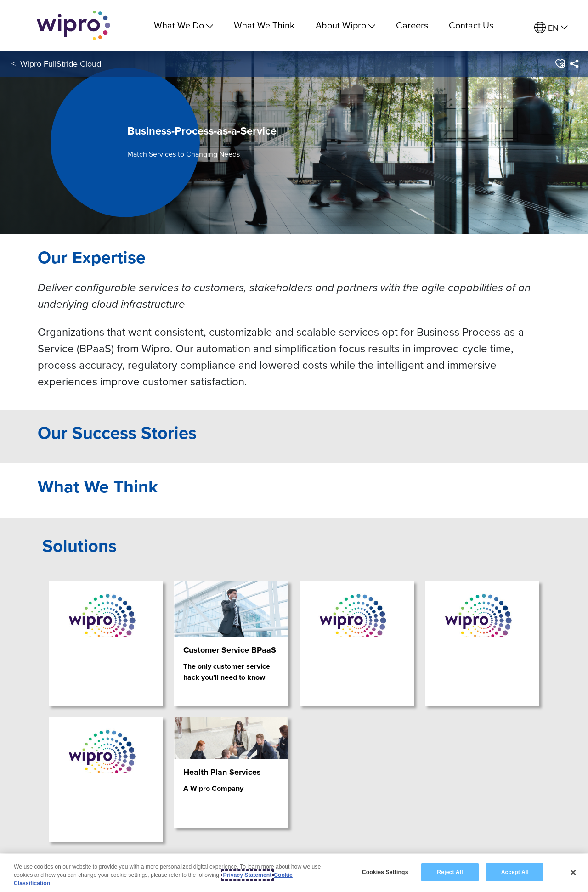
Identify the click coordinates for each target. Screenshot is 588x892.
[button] (560, 64)
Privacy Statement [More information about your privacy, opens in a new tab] (248, 875)
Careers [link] (412, 25)
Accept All (515, 872)
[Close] (573, 872)
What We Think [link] (264, 25)
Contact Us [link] (471, 25)
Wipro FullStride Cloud (61, 64)
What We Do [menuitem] (184, 25)
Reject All (450, 872)
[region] (294, 873)
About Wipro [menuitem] (345, 25)
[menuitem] (551, 28)
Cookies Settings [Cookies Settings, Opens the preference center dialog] (385, 872)
